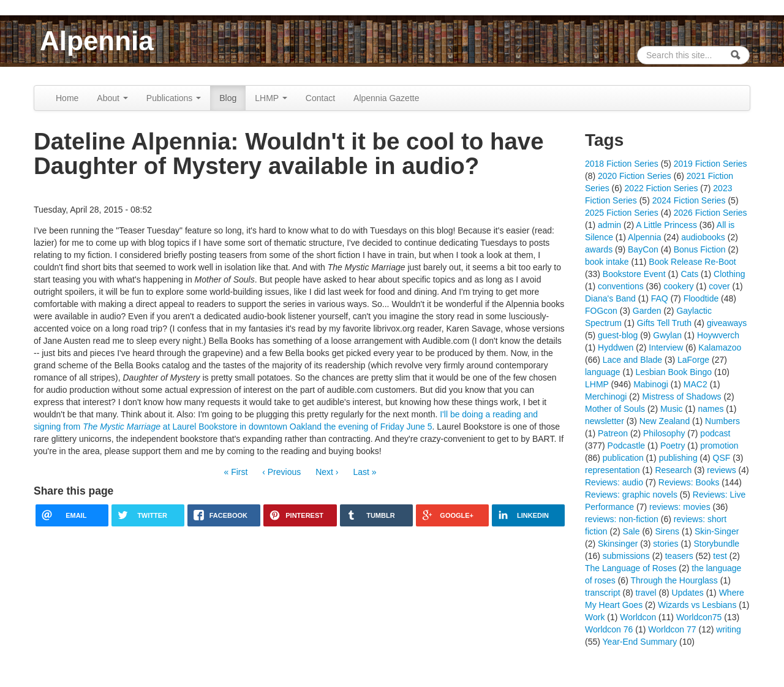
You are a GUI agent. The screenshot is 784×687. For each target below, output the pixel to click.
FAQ (660, 298)
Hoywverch (718, 335)
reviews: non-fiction (622, 519)
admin (609, 225)
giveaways (727, 323)
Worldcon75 (699, 617)
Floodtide (701, 298)
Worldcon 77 (672, 629)
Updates (688, 593)
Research (673, 470)
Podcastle (626, 446)
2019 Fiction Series (710, 164)
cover (719, 286)
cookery (678, 286)
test (720, 556)
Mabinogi (651, 384)
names (710, 409)
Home (67, 98)
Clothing (729, 274)
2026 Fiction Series (710, 213)
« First (236, 472)
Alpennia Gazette (386, 98)
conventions (621, 286)
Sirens (667, 531)
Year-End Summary (640, 642)
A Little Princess (666, 225)
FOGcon (601, 311)
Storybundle (716, 544)
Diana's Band (610, 298)
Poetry (673, 446)
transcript (603, 593)
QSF (722, 458)
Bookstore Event (634, 274)
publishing (678, 458)
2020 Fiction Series (635, 176)
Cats (689, 274)
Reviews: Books (689, 482)
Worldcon (638, 617)
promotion (719, 446)
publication (623, 458)
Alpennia (97, 41)
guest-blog (618, 335)
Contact (320, 98)
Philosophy (664, 433)
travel (646, 593)
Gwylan (667, 335)
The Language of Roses (631, 568)
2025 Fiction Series (622, 213)
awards (599, 249)
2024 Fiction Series (689, 200)
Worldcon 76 (609, 629)
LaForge (693, 360)
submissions (626, 556)
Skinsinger (618, 544)
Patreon (613, 433)
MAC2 (695, 384)
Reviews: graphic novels (631, 495)
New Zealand (665, 421)
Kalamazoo (720, 347)
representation (612, 470)
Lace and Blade (632, 360)
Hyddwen (616, 347)
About (112, 98)
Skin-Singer (717, 531)
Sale (631, 531)
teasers (679, 556)
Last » (364, 472)
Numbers (722, 421)
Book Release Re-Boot (692, 262)
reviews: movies (680, 507)
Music (672, 409)
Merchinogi (606, 397)
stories (665, 544)
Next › (327, 472)
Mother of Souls (615, 409)
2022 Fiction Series (661, 188)
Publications (174, 98)
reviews (721, 470)
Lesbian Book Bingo (674, 372)
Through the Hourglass (674, 580)
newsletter (605, 421)
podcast (715, 433)
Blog (228, 98)
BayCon (643, 249)
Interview (666, 347)
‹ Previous (281, 472)
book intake (607, 262)
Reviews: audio (614, 482)
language (603, 372)
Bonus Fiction (700, 249)
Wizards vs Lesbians (697, 605)
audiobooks (703, 237)
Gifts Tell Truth (664, 323)
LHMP (271, 98)
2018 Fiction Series (622, 164)
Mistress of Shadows (681, 397)
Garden (647, 311)
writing (728, 629)
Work (595, 617)
